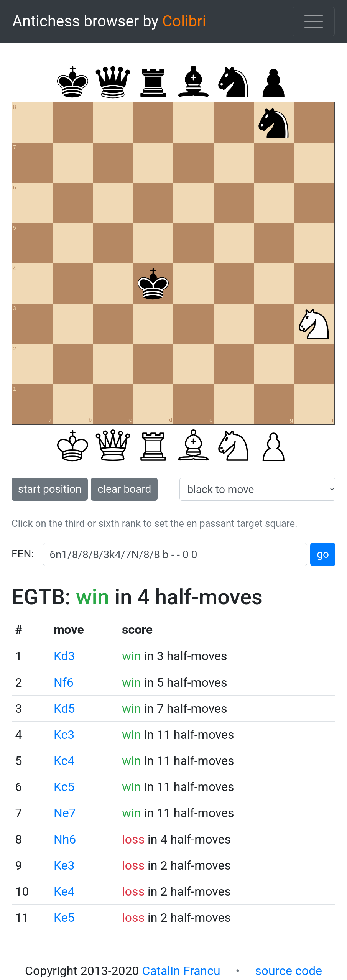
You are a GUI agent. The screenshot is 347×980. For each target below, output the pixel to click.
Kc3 (64, 735)
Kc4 (64, 761)
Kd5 (64, 709)
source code (289, 971)
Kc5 (64, 787)
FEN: (23, 554)
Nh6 (65, 839)
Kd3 (64, 656)
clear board (124, 489)
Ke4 (64, 891)
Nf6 (64, 682)
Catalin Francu (181, 971)
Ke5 (64, 918)
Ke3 (64, 865)
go (323, 554)
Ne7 (65, 813)
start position (50, 489)
